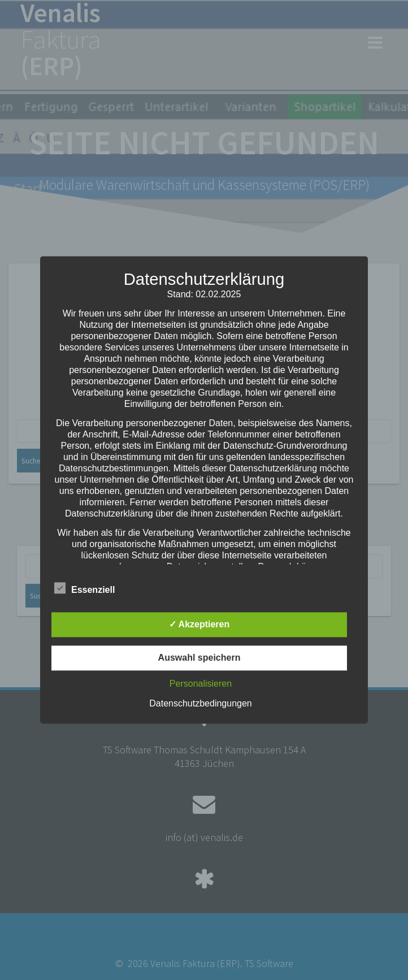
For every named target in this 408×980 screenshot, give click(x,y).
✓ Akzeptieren (199, 625)
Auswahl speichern (199, 658)
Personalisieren (201, 684)
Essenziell (84, 589)
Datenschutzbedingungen (200, 704)
